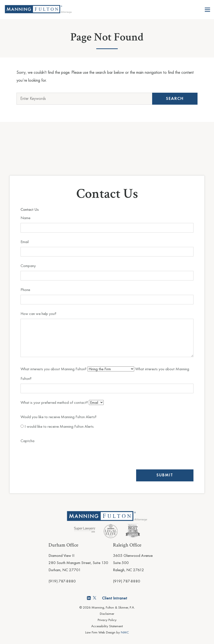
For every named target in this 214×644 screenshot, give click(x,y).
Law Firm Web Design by (107, 633)
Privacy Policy (107, 620)
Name (25, 218)
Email (25, 242)
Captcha (27, 441)
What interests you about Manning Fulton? (54, 369)
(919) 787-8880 (62, 581)
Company (28, 266)
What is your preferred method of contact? (55, 403)
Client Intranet (115, 598)
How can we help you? (38, 314)
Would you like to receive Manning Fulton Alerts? (59, 417)
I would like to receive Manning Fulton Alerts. (57, 427)
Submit (165, 475)
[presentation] (57, 455)
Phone (25, 290)
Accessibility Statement (107, 626)
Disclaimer (107, 614)
